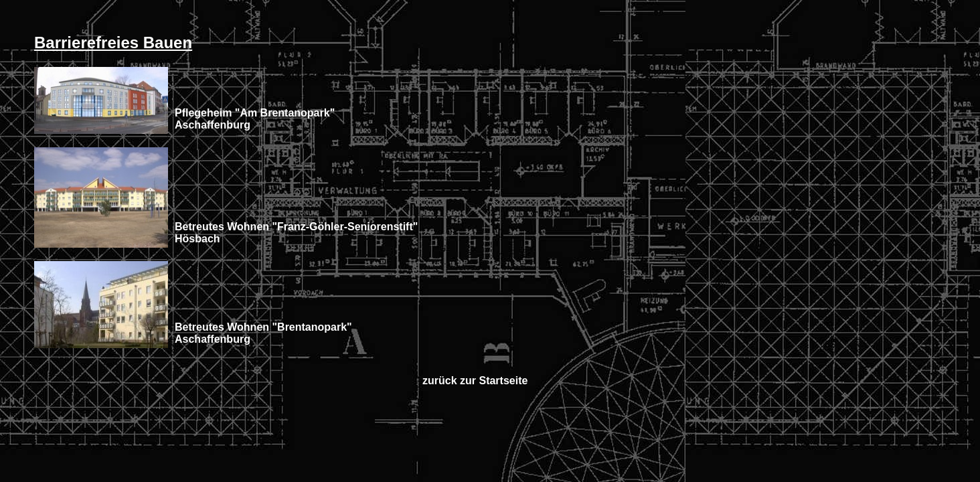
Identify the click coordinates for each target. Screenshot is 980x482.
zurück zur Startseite (475, 381)
